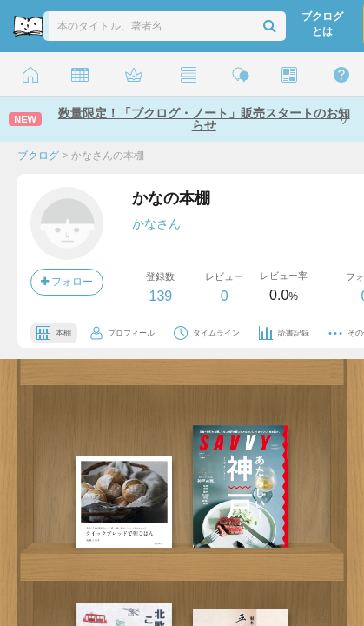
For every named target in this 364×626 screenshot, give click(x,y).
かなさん (156, 223)
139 (160, 296)
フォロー (67, 282)
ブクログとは (322, 24)
